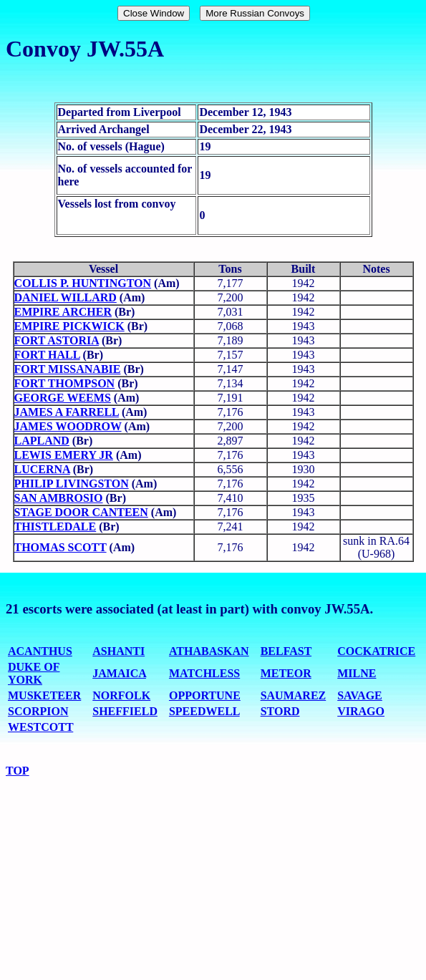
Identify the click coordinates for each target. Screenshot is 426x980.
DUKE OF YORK (34, 673)
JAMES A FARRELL (67, 412)
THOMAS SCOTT (60, 547)
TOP (18, 771)
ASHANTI (118, 651)
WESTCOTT (40, 727)
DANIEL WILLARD (66, 297)
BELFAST (286, 651)
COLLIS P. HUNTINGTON (83, 283)
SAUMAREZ (294, 695)
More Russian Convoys (255, 13)
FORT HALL (47, 355)
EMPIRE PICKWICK (69, 326)
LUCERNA (42, 469)
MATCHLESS (204, 673)
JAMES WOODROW (68, 426)
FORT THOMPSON (65, 383)
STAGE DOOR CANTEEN (81, 512)
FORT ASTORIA (57, 340)
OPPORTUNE (205, 695)
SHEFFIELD (125, 711)
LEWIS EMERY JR (64, 455)
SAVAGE (360, 695)
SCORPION (38, 711)
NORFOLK (121, 695)
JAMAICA (119, 673)
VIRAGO (361, 711)
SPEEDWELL (204, 711)
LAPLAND (42, 441)
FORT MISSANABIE (68, 369)
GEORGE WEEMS (63, 398)
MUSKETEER (44, 695)
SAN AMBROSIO (59, 498)
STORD (280, 711)
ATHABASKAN (209, 651)
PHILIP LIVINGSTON (72, 484)
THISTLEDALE (55, 527)
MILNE (357, 673)
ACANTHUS (40, 651)
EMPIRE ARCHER (63, 312)
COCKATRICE (376, 651)
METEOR (286, 673)
